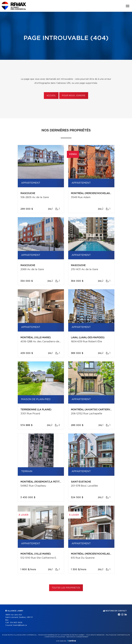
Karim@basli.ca (20, 625)
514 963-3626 (16, 623)
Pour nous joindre (74, 96)
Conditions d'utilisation (55, 637)
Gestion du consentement (77, 637)
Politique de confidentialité (118, 635)
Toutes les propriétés (66, 588)
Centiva (72, 641)
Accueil (51, 96)
